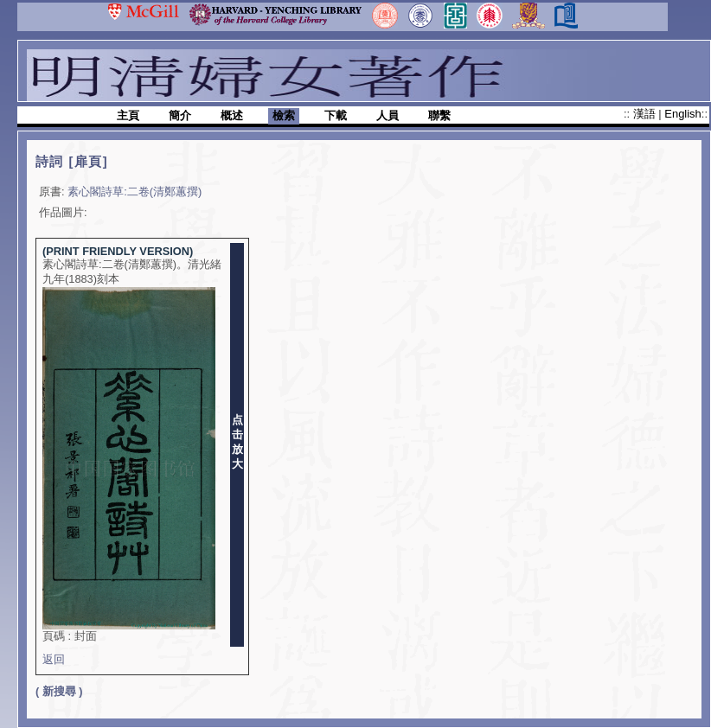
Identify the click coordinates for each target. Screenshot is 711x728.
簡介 (180, 115)
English (682, 114)
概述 (232, 115)
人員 (388, 115)
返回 (54, 659)
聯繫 (439, 115)
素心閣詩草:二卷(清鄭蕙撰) (135, 192)
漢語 (646, 114)
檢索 (284, 115)
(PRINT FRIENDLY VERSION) (118, 251)
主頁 (128, 115)
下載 (336, 115)
